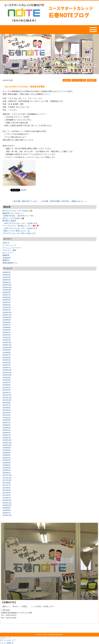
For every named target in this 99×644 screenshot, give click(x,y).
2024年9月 (7, 320)
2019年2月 (7, 460)
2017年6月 (7, 488)
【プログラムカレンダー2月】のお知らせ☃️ (19, 233)
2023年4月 (7, 360)
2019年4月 (7, 458)
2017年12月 (7, 475)
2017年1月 (7, 498)
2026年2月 (7, 280)
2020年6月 (7, 425)
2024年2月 (7, 337)
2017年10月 (7, 480)
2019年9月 (7, 448)
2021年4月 (7, 413)
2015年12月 (7, 515)
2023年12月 (7, 342)
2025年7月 (7, 295)
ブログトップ (5, 638)
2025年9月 (7, 292)
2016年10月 (7, 505)
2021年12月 (7, 395)
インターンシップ (9, 245)
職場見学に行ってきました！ (13, 213)
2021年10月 (7, 400)
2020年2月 (7, 435)
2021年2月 (7, 418)
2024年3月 (7, 335)
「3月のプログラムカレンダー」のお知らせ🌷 (20, 228)
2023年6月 (7, 358)
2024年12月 (7, 312)
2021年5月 (7, 410)
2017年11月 (7, 478)
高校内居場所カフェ (10, 263)
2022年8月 (7, 380)
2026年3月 (7, 277)
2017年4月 (7, 490)
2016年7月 (7, 513)
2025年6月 (7, 297)
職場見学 (6, 260)
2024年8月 (7, 322)
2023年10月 (7, 347)
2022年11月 (7, 373)
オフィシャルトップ (8, 640)
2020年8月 (7, 420)
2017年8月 (7, 483)
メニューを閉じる (7, 643)
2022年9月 (7, 378)
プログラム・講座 (79, 80)
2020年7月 (7, 423)
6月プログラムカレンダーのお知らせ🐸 (17, 211)
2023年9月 (7, 350)
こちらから (13, 110)
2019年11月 (7, 443)
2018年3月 (7, 470)
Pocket (24, 190)
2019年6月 (7, 453)
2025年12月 (7, 285)
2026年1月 (7, 282)
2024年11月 (7, 315)
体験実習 (6, 255)
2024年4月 (7, 332)
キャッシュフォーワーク (12, 248)
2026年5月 (7, 272)
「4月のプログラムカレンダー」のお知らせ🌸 (20, 223)
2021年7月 (7, 405)
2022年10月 (7, 375)
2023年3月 (7, 363)
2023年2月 (7, 365)
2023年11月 (7, 345)
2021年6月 (7, 408)
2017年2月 (7, 495)
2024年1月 (7, 340)
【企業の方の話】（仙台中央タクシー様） (18, 216)
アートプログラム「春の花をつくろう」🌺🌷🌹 (21, 226)
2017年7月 (7, 485)
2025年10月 (7, 290)
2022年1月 (7, 393)
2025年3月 (7, 305)
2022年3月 (7, 388)
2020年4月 (7, 430)
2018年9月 (7, 463)
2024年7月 (7, 325)
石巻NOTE (92, 80)
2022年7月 (7, 383)
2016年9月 (7, 508)
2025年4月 (7, 302)
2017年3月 (7, 493)
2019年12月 (7, 440)
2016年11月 (7, 503)
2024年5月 (7, 330)
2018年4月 (7, 468)
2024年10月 (7, 317)
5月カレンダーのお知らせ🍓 (13, 218)
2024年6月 (7, 327)
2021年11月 (7, 398)
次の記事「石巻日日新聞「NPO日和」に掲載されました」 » (64, 201)
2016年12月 (7, 500)
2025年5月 (7, 300)
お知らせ (67, 80)
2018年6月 (7, 465)
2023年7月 (7, 355)
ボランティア (8, 253)
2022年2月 (7, 390)
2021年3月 (7, 415)
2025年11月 (7, 287)
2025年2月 (7, 307)
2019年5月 (7, 455)
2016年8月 (7, 510)
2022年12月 (7, 370)
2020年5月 (7, 428)
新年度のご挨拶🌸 (9, 221)
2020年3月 (7, 433)
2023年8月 (7, 353)
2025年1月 (7, 310)
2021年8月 (7, 403)
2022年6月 (7, 385)
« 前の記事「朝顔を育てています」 (26, 201)
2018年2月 (7, 473)
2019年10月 (7, 445)
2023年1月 (7, 368)
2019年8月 (7, 450)
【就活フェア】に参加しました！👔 (16, 231)
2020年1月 (7, 438)
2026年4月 (7, 275)
